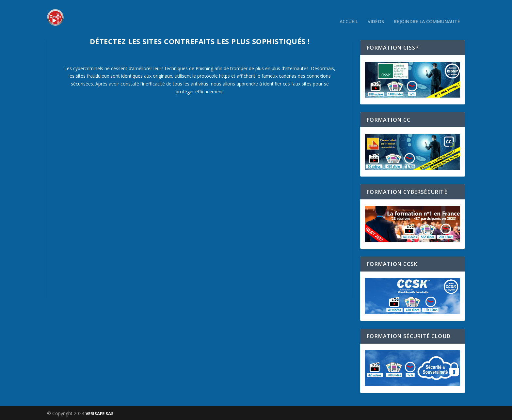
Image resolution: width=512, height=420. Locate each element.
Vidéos (376, 13)
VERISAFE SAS (100, 412)
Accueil (349, 13)
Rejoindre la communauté (427, 13)
